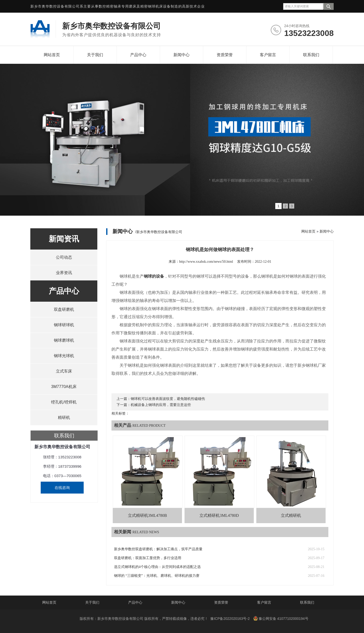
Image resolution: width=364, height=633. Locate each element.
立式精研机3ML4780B (147, 515)
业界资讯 (64, 273)
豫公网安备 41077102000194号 (281, 618)
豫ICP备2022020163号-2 (230, 619)
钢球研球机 (64, 325)
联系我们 (311, 55)
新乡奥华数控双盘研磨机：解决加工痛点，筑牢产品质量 (158, 549)
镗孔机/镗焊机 (64, 402)
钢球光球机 (64, 356)
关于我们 (95, 55)
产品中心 (138, 55)
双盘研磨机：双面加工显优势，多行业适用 (148, 558)
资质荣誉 (225, 55)
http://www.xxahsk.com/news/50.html (206, 262)
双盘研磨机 (64, 309)
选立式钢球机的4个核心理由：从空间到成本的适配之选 (157, 567)
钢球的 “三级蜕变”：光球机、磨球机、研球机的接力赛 (157, 576)
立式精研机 (291, 515)
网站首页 (52, 55)
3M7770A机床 (64, 387)
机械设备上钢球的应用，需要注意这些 (161, 405)
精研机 (64, 417)
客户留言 (268, 55)
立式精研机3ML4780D (219, 515)
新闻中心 (181, 55)
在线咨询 (62, 488)
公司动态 (64, 257)
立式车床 (64, 371)
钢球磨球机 (64, 340)
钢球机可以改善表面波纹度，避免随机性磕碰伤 (168, 399)
